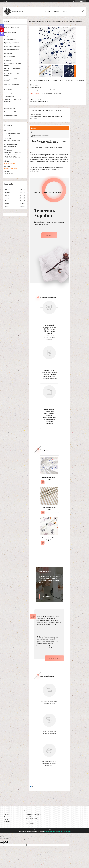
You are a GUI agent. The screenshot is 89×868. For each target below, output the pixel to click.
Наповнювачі (8, 53)
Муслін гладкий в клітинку (12, 43)
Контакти (7, 821)
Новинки (56, 11)
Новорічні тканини (10, 57)
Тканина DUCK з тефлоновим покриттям (13, 101)
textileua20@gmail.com (11, 169)
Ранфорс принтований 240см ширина (13, 64)
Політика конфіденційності (65, 831)
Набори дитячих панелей (12, 50)
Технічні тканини (9, 96)
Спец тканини (8, 89)
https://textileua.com (10, 164)
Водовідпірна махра (10, 39)
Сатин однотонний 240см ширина (12, 80)
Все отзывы (54, 658)
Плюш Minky (8, 60)
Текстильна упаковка (10, 93)
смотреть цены (47, 596)
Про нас (6, 814)
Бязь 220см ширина (10, 32)
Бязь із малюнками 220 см (41, 22)
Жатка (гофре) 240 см (11, 115)
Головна (47, 11)
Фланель (7, 105)
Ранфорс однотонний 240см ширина (12, 70)
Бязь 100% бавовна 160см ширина (12, 28)
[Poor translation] (6, 842)
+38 (41, 193)
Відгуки (6, 819)
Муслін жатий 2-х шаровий (12, 46)
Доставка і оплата (9, 817)
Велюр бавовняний (10, 36)
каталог (49, 235)
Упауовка (29, 821)
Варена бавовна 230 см (11, 112)
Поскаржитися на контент (51, 831)
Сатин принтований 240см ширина (12, 85)
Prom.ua (53, 830)
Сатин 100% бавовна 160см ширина (12, 75)
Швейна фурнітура (10, 108)
